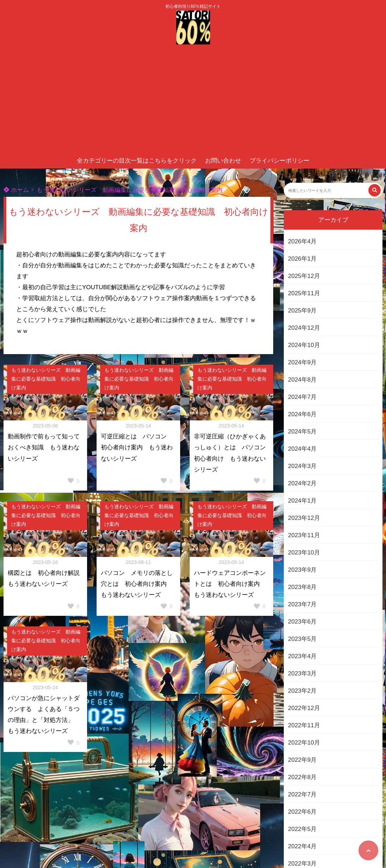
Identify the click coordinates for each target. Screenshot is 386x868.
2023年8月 (302, 587)
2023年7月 (302, 604)
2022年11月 (304, 725)
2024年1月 (302, 501)
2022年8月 (302, 777)
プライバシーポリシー (280, 161)
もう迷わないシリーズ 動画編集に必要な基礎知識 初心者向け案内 (130, 190)
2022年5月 (302, 829)
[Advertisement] (193, 100)
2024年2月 (302, 483)
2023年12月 (304, 518)
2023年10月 (304, 553)
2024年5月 (302, 432)
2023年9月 (302, 570)
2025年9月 (302, 311)
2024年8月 (302, 380)
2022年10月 (304, 743)
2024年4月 (302, 449)
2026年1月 (302, 259)
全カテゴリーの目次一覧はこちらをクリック (137, 161)
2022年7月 (302, 794)
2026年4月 (302, 241)
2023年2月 (302, 691)
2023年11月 (304, 535)
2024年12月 (304, 328)
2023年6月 (302, 622)
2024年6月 (302, 414)
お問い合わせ (223, 161)
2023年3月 (302, 673)
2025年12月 (304, 276)
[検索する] (375, 190)
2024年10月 (304, 345)
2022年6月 (302, 812)
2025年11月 (304, 293)
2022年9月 (302, 760)
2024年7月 (302, 397)
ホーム (16, 190)
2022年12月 (304, 708)
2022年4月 (302, 846)
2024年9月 (302, 362)
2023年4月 (302, 656)
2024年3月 (302, 466)
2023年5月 (302, 639)
